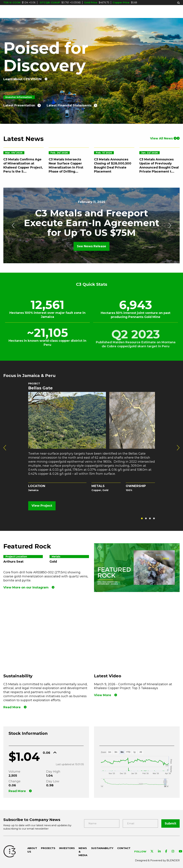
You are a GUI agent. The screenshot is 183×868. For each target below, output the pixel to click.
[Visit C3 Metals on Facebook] (166, 852)
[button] (142, 518)
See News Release (91, 246)
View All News (163, 140)
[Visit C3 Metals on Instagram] (173, 852)
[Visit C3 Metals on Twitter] (152, 852)
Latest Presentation (19, 110)
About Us (38, 11)
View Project (42, 506)
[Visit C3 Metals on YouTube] (180, 852)
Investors (85, 11)
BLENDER (173, 860)
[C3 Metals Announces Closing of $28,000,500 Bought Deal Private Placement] (114, 164)
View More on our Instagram (26, 587)
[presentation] (13, 225)
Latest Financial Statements (69, 110)
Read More (17, 791)
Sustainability (145, 11)
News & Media (118, 11)
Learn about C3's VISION (22, 79)
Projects (60, 11)
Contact (172, 11)
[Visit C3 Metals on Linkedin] (159, 852)
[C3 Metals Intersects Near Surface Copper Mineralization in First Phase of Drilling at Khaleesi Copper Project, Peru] (69, 164)
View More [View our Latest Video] (103, 695)
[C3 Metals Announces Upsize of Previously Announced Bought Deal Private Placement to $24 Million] (159, 164)
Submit (170, 823)
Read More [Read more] (12, 707)
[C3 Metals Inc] (14, 12)
